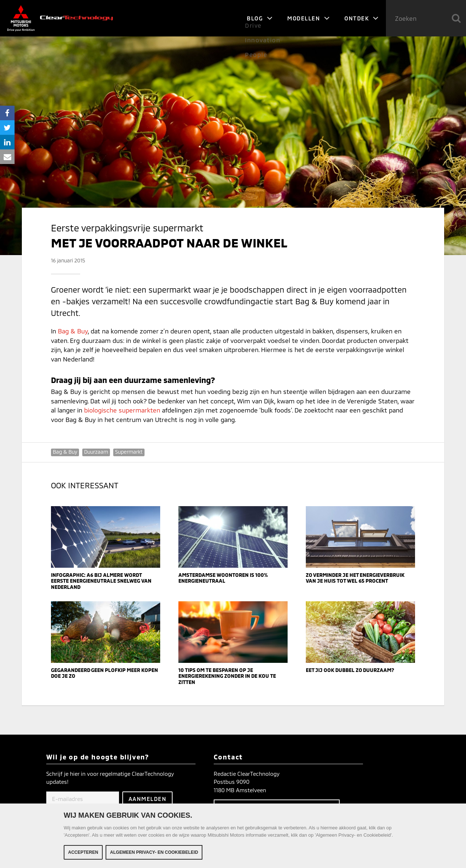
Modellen (309, 18)
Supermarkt (129, 452)
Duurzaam (96, 452)
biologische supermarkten (122, 410)
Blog (260, 18)
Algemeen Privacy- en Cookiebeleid (154, 853)
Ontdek (362, 18)
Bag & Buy (73, 331)
